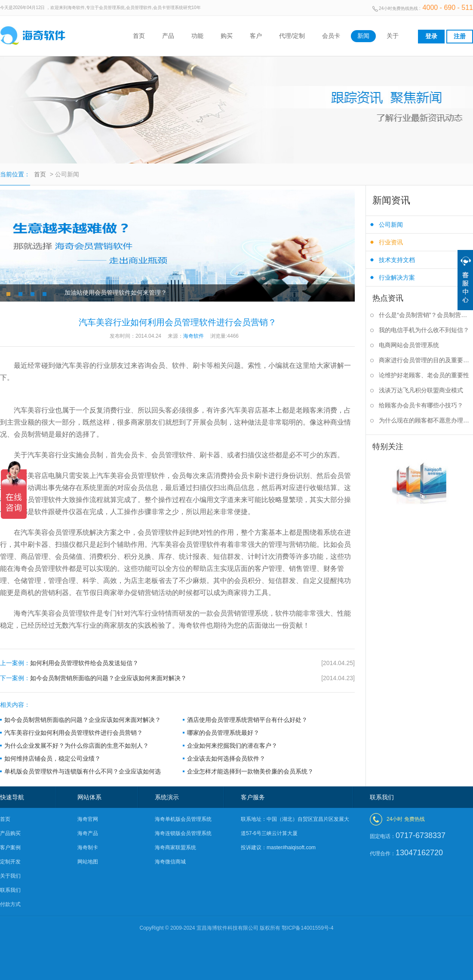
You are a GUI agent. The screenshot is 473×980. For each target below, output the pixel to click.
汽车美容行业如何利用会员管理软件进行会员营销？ (74, 733)
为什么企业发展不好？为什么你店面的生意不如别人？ (77, 746)
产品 (168, 36)
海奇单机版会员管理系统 (183, 819)
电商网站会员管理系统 (409, 345)
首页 (139, 36)
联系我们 (10, 890)
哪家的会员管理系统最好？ (223, 733)
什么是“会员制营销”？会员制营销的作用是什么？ (426, 315)
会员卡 (331, 36)
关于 (393, 36)
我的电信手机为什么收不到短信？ (424, 330)
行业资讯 (391, 242)
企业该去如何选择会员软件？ (226, 758)
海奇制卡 (88, 847)
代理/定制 (292, 36)
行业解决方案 (397, 277)
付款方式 (10, 904)
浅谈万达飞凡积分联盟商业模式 (421, 390)
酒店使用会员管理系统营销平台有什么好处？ (247, 720)
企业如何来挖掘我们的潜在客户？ (232, 746)
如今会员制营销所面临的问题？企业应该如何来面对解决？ (177, 678)
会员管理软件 (76, 613)
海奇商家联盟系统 (175, 847)
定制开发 (10, 862)
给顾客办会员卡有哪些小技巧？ (421, 405)
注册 (460, 36)
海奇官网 (88, 819)
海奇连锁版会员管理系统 (183, 833)
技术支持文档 (397, 260)
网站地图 (88, 862)
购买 (227, 36)
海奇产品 (88, 833)
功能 (197, 36)
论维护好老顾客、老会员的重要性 (424, 375)
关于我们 (10, 876)
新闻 (363, 36)
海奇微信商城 (170, 862)
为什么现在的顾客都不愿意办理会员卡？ (426, 420)
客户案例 (10, 847)
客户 (256, 36)
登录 (431, 36)
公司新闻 (391, 225)
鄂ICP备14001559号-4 (307, 928)
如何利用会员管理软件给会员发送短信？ (177, 663)
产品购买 (10, 833)
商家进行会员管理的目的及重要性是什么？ (426, 360)
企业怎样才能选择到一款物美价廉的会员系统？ (250, 771)
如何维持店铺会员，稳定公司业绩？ (52, 758)
